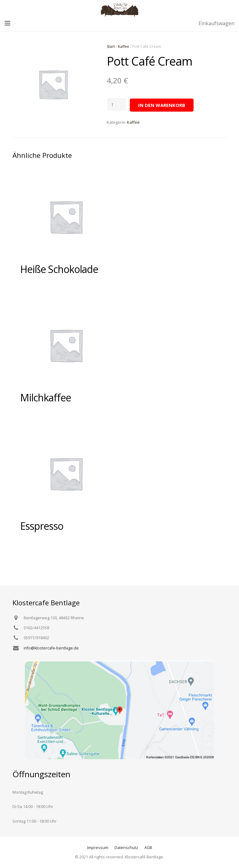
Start (111, 46)
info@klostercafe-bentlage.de (51, 648)
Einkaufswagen (216, 23)
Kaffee (124, 46)
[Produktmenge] (117, 105)
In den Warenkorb (162, 105)
